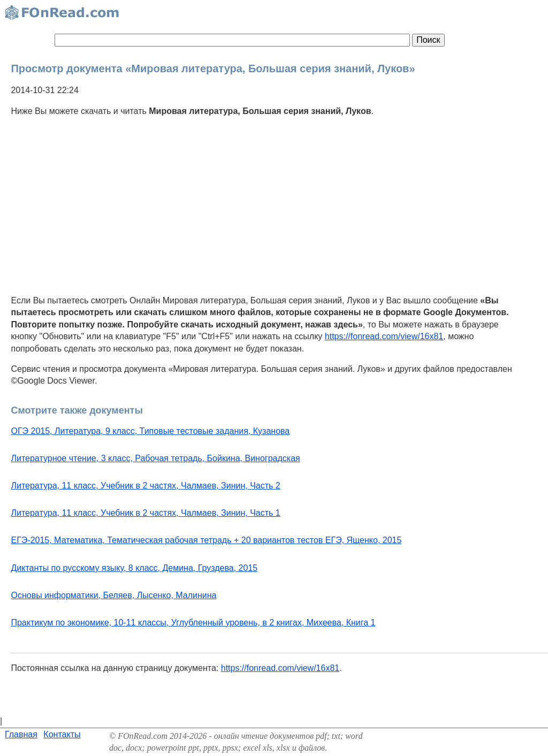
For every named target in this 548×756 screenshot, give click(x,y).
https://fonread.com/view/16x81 (384, 336)
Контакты (62, 734)
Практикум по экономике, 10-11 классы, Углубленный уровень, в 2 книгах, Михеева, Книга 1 (193, 623)
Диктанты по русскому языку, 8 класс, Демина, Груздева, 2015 (134, 568)
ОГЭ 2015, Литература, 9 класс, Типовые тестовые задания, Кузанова (150, 431)
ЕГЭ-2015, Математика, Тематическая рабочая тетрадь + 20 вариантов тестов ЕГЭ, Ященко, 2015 (206, 540)
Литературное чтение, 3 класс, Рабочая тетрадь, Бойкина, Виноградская (155, 458)
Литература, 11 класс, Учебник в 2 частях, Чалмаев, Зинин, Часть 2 (145, 486)
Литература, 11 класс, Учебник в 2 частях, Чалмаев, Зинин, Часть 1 (145, 513)
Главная (21, 734)
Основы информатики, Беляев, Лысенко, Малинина (113, 595)
